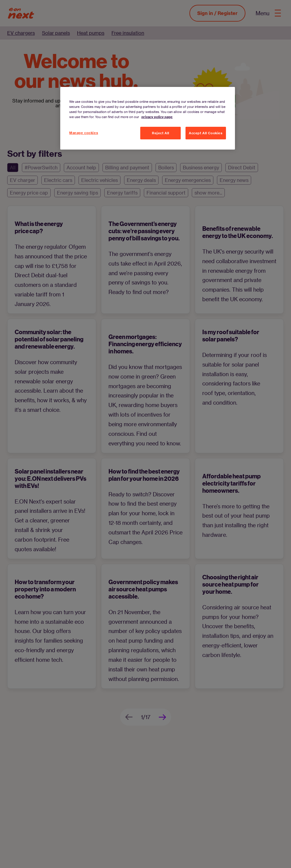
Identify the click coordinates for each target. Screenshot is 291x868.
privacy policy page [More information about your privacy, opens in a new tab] (157, 117)
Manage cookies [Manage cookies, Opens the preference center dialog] (84, 133)
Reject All (161, 133)
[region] (148, 118)
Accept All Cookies (206, 133)
